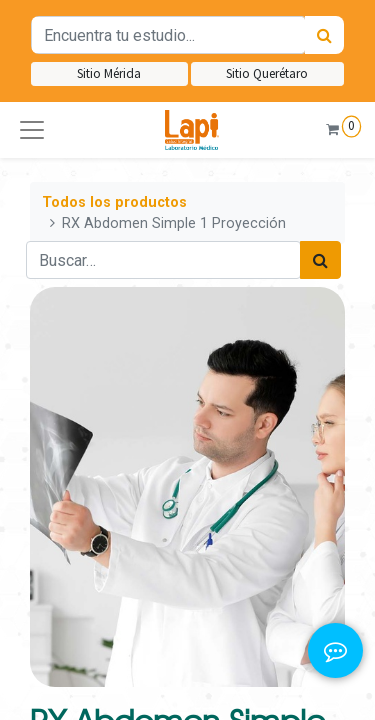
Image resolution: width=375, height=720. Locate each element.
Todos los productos (114, 202)
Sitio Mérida (109, 73)
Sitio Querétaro (267, 73)
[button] (32, 130)
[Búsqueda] (324, 35)
